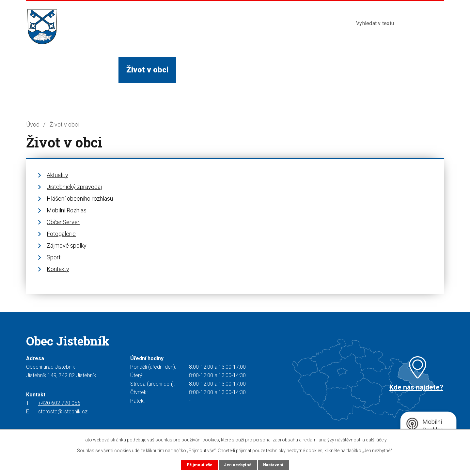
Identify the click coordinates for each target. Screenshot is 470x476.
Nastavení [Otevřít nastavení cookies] (274, 465)
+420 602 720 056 (59, 403)
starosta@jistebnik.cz (63, 412)
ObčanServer (63, 222)
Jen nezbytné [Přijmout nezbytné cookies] (237, 465)
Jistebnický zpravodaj (74, 187)
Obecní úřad (89, 70)
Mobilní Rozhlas (67, 210)
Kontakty (319, 70)
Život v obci (147, 70)
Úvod (43, 70)
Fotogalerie (61, 234)
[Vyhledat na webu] (388, 23)
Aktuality (57, 175)
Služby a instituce (215, 70)
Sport (54, 257)
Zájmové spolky (67, 246)
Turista (275, 70)
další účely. (377, 440)
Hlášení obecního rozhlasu (80, 199)
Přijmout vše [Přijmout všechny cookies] (199, 465)
